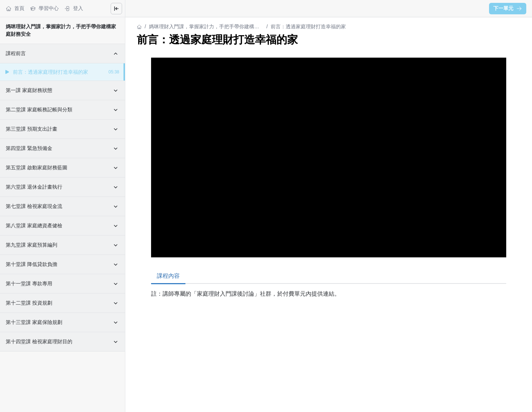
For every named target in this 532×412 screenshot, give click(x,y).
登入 (74, 8)
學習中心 (44, 8)
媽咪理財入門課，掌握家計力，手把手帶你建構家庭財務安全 (204, 27)
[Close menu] (116, 9)
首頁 (15, 8)
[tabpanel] (329, 304)
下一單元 (508, 8)
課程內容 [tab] (168, 276)
